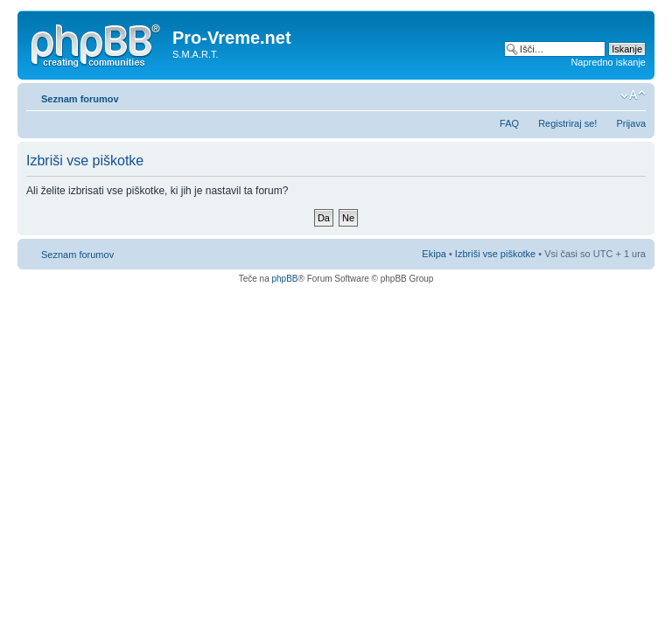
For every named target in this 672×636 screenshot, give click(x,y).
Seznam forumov (80, 99)
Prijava (631, 123)
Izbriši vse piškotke (497, 254)
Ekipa (434, 254)
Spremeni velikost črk (633, 95)
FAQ (509, 123)
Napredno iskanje (608, 62)
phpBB (284, 279)
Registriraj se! (567, 123)
